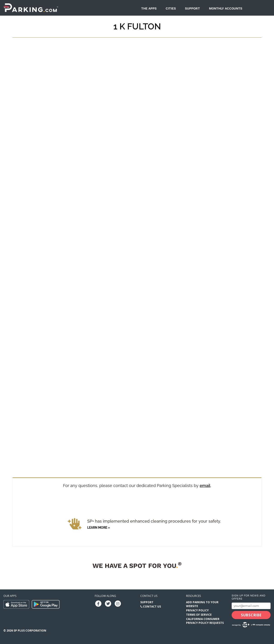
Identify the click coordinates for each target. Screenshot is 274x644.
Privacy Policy (197, 610)
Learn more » (99, 528)
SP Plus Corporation (30, 631)
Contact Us (152, 607)
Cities (171, 8)
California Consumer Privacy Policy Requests (205, 621)
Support (192, 8)
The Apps (149, 8)
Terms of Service (199, 615)
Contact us (149, 596)
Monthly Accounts (226, 8)
